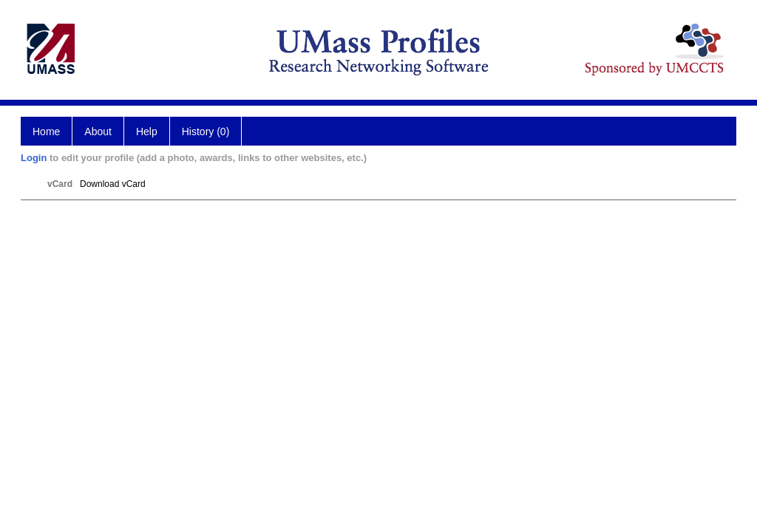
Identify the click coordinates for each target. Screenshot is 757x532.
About (98, 132)
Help (147, 132)
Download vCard (113, 184)
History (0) (206, 132)
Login (34, 158)
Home (46, 132)
